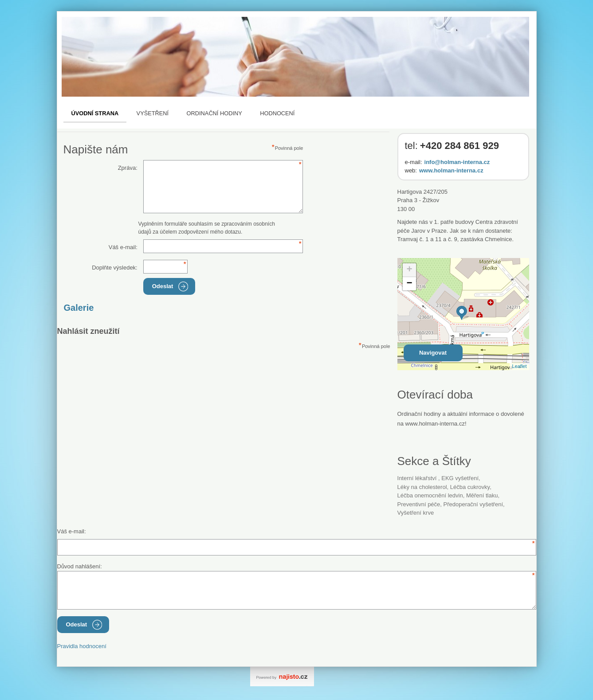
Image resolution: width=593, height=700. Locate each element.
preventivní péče (419, 504)
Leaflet (519, 366)
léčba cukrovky (470, 487)
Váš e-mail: (123, 247)
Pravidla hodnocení (82, 646)
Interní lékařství (418, 478)
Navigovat (433, 353)
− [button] (409, 284)
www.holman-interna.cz (451, 170)
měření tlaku (482, 495)
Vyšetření (153, 113)
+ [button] (409, 270)
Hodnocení (277, 113)
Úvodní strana (95, 113)
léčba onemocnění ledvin (430, 495)
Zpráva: (128, 168)
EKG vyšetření (460, 478)
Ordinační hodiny (214, 113)
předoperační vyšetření (473, 504)
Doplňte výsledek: (115, 268)
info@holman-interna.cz (457, 162)
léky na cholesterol (422, 487)
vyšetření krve (416, 513)
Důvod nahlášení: (80, 566)
